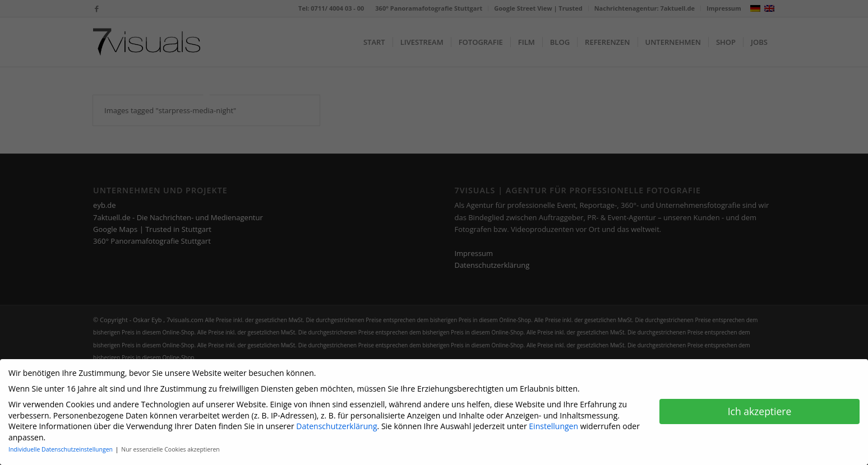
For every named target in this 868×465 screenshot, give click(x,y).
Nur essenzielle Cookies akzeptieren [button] (170, 445)
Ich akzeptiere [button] (760, 407)
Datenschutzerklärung (336, 422)
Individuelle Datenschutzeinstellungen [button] (61, 445)
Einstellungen (553, 422)
